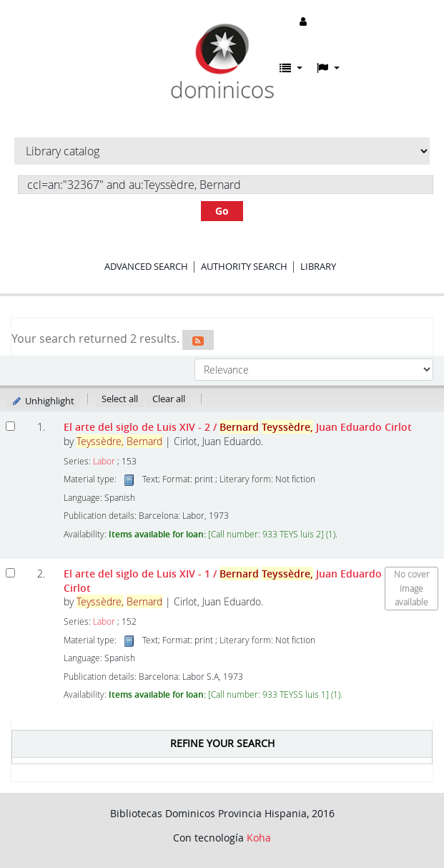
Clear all (169, 399)
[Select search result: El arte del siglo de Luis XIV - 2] (10, 426)
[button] (291, 68)
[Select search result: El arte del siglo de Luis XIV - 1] (10, 573)
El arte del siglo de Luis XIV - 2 (238, 427)
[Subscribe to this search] (198, 340)
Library (318, 266)
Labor (104, 461)
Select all (120, 399)
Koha (259, 838)
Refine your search (222, 743)
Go (222, 211)
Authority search (244, 266)
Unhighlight (43, 401)
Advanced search (146, 266)
